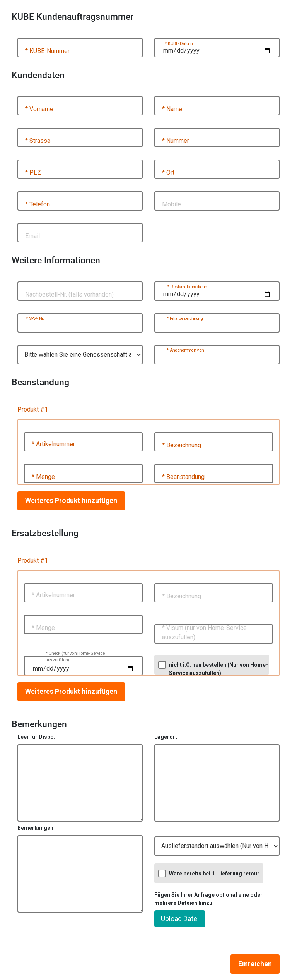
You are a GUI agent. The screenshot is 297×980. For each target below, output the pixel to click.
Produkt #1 (33, 409)
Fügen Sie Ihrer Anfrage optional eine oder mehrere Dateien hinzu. (208, 899)
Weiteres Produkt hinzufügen (71, 501)
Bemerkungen (35, 828)
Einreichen (255, 964)
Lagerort (166, 737)
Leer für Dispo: (36, 737)
